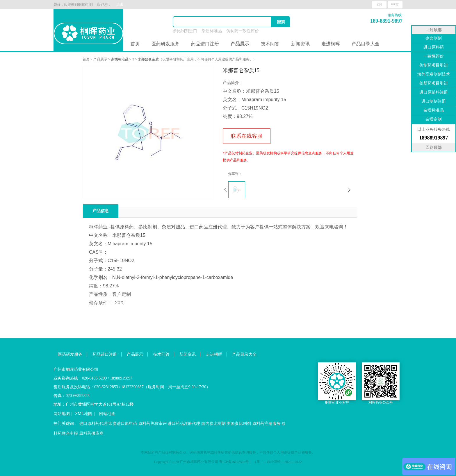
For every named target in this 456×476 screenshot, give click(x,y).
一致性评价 (434, 56)
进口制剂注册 (434, 101)
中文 (395, 5)
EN (379, 5)
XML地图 (84, 414)
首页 (135, 44)
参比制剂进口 (185, 31)
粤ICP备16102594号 (234, 462)
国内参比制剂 (213, 424)
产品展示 (100, 59)
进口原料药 (434, 47)
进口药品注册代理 (184, 424)
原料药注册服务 (266, 424)
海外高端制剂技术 (434, 74)
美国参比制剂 (239, 424)
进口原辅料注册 (434, 92)
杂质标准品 (212, 31)
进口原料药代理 (93, 424)
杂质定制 (434, 119)
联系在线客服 (247, 136)
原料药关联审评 (152, 424)
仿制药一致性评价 (243, 31)
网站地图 (62, 414)
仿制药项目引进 (434, 65)
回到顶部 (434, 30)
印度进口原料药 (123, 424)
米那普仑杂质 (148, 59)
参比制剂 (434, 38)
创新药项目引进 (434, 83)
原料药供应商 (91, 433)
